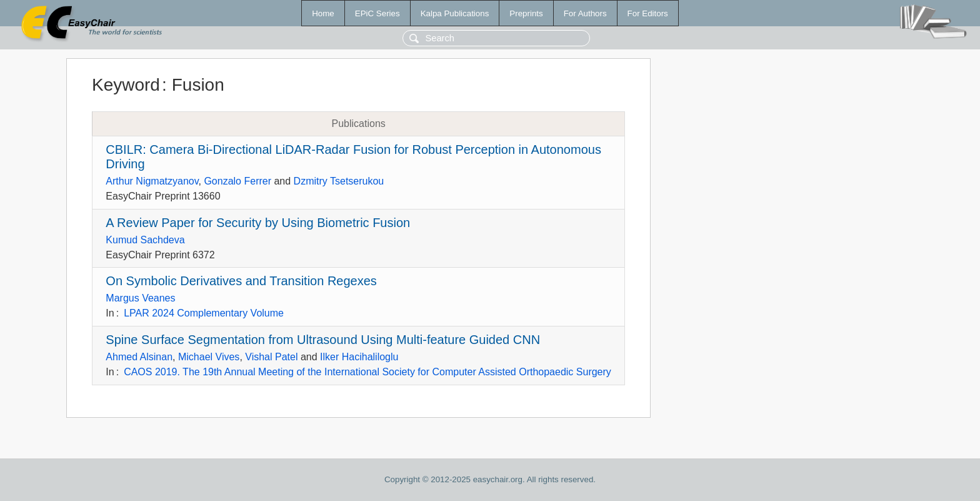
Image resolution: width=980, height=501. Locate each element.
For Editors (648, 13)
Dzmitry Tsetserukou (339, 181)
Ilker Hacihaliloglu (359, 357)
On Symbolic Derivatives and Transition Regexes (241, 281)
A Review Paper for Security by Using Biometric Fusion (258, 223)
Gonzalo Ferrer (237, 181)
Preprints (526, 13)
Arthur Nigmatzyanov (152, 181)
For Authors (585, 13)
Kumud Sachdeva (145, 240)
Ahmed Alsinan (139, 357)
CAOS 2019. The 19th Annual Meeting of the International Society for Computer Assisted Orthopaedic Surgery (367, 372)
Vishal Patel (271, 357)
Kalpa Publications (455, 13)
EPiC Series (377, 13)
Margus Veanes (140, 298)
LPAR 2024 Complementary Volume (204, 313)
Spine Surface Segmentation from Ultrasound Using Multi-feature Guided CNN (323, 340)
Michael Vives (209, 357)
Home (323, 13)
